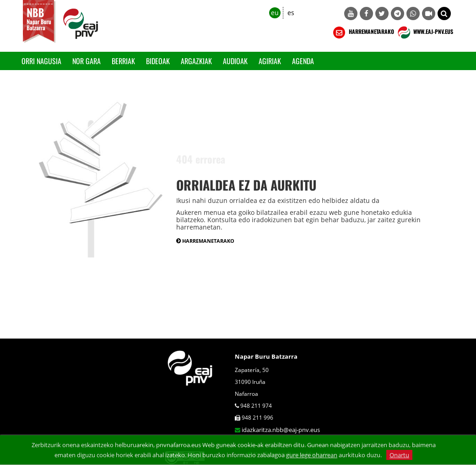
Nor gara (87, 61)
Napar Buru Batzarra (266, 356)
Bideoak (158, 61)
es (291, 13)
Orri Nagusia (41, 61)
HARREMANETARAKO (363, 33)
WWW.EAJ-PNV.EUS (425, 33)
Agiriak (270, 61)
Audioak (235, 61)
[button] (444, 14)
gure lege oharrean (312, 455)
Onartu (399, 455)
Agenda (303, 61)
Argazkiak (196, 61)
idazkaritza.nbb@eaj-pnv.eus (281, 430)
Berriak (123, 61)
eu (275, 13)
